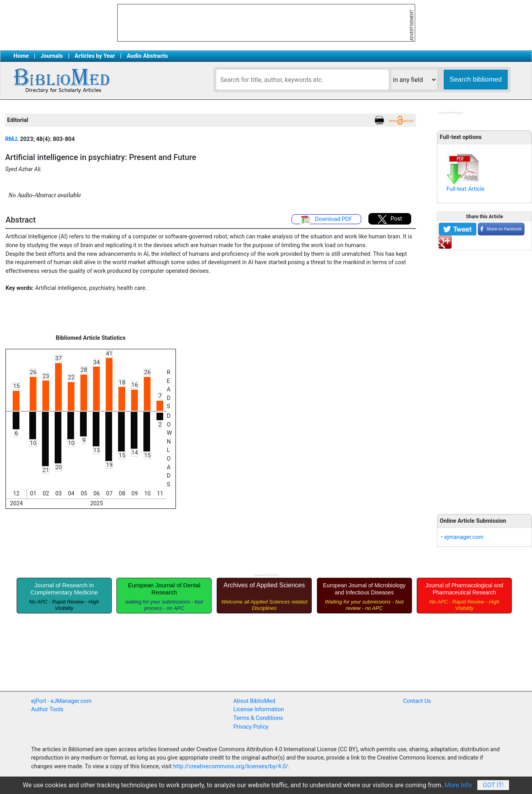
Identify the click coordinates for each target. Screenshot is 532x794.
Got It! (493, 785)
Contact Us (417, 701)
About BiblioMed (254, 701)
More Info (458, 785)
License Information (259, 709)
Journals (51, 56)
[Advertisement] (484, 378)
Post (390, 219)
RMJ (11, 139)
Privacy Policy (251, 727)
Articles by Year (95, 56)
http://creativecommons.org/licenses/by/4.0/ (231, 766)
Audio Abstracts (147, 56)
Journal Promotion (450, 113)
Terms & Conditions (258, 718)
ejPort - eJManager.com (62, 701)
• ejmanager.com (462, 537)
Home (21, 56)
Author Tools (47, 709)
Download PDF (326, 220)
